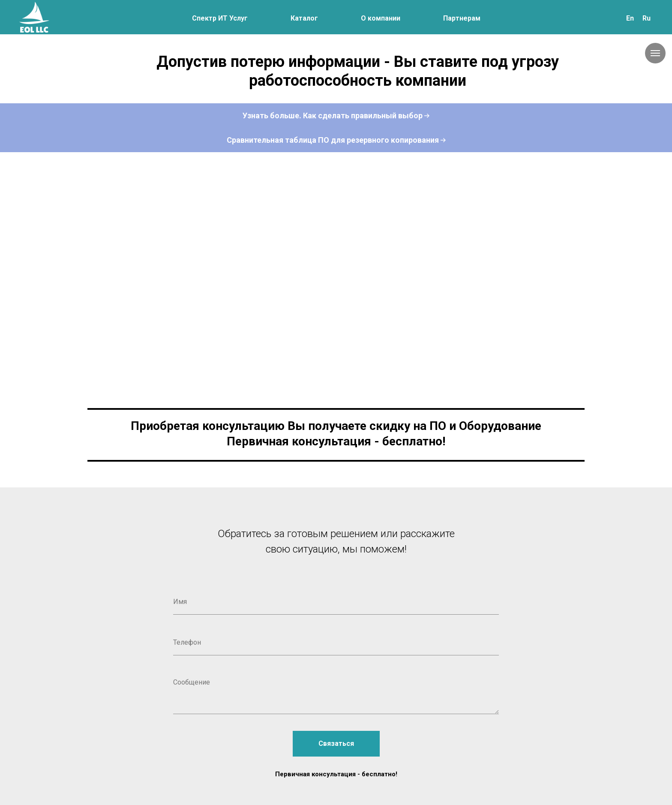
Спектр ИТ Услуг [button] (220, 18)
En (630, 18)
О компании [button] (381, 18)
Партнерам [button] (462, 18)
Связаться (336, 743)
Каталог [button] (304, 18)
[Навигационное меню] (655, 53)
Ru (646, 18)
